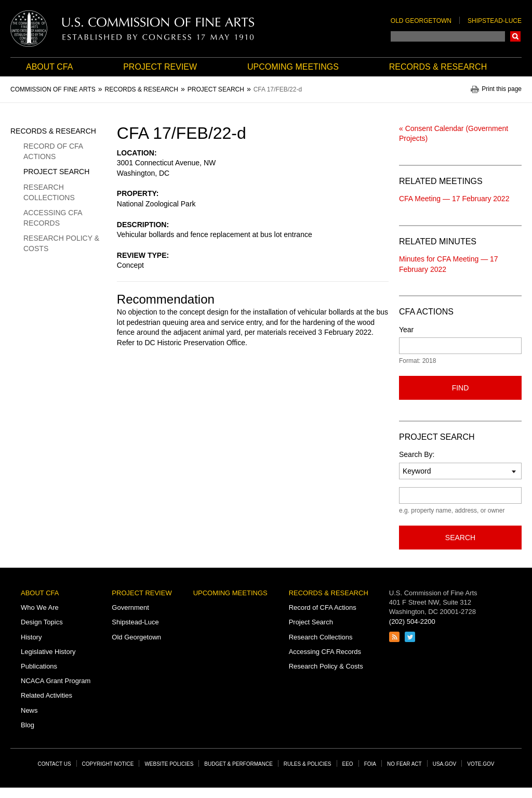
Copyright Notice (108, 764)
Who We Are (40, 607)
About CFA (49, 67)
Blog (28, 725)
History (31, 637)
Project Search (56, 172)
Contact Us (55, 764)
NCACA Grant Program (56, 681)
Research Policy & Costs (61, 243)
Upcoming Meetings (293, 67)
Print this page (502, 89)
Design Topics (42, 622)
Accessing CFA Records (53, 218)
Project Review (160, 67)
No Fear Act (404, 764)
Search (515, 36)
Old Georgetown (421, 21)
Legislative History (48, 652)
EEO (348, 764)
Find (461, 388)
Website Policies (169, 764)
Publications (39, 666)
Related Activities (46, 695)
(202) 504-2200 (412, 622)
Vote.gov (481, 764)
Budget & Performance (238, 764)
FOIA (370, 764)
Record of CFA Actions (53, 151)
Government (130, 607)
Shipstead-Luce (495, 21)
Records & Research (438, 67)
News (29, 710)
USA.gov (445, 764)
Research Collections (49, 192)
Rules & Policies (308, 764)
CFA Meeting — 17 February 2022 (454, 199)
